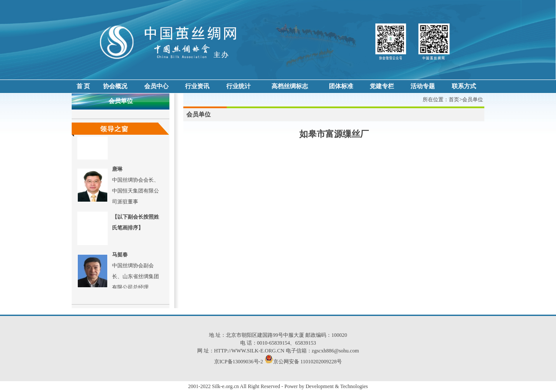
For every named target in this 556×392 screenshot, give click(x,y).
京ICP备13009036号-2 (239, 362)
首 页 (83, 86)
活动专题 (423, 86)
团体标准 (341, 86)
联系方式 (464, 86)
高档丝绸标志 (290, 86)
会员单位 (473, 100)
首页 (454, 100)
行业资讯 (197, 86)
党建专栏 (382, 86)
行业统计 (238, 86)
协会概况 (115, 86)
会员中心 (156, 86)
